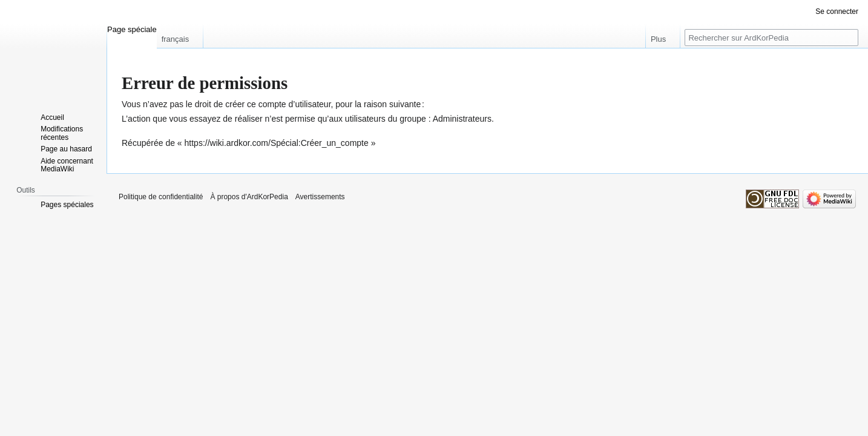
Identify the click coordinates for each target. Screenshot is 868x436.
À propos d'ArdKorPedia (249, 197)
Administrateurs (462, 119)
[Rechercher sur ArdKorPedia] (771, 38)
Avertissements (320, 197)
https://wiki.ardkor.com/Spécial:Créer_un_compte (277, 143)
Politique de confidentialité (161, 197)
